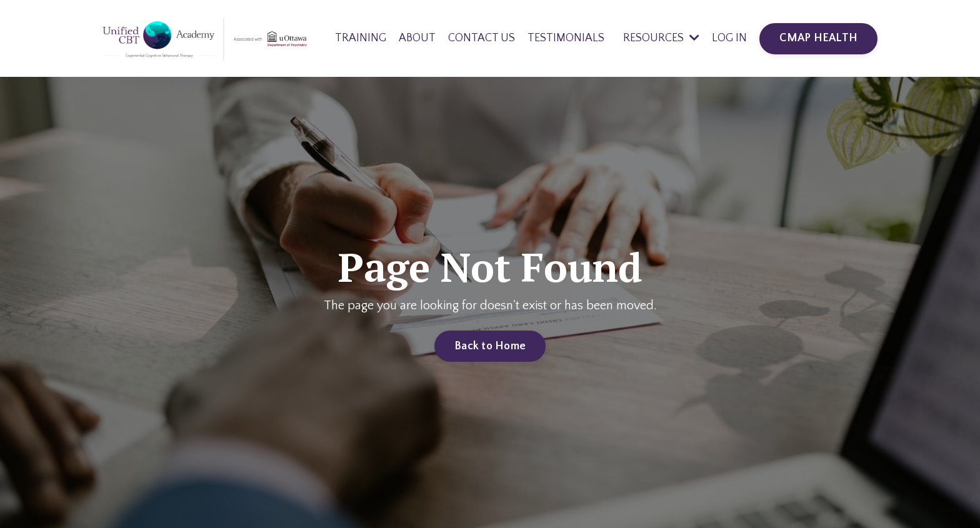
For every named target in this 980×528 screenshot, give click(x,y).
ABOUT (417, 38)
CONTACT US (482, 38)
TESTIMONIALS (566, 38)
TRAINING (361, 38)
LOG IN (729, 38)
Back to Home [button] (490, 346)
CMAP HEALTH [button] (818, 38)
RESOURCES (661, 38)
